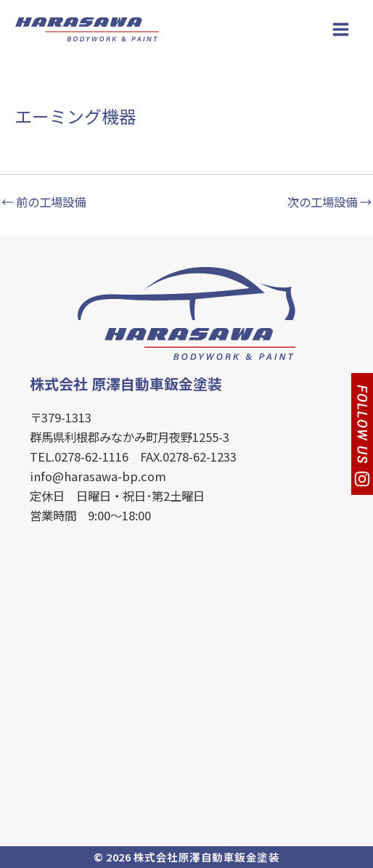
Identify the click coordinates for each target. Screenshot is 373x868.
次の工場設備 (329, 202)
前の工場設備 (44, 202)
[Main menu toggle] (340, 29)
